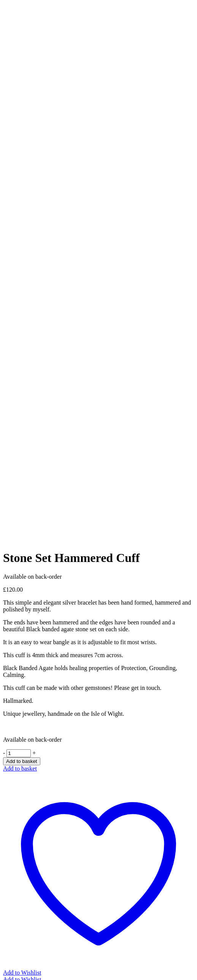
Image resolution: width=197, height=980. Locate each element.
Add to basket (22, 761)
